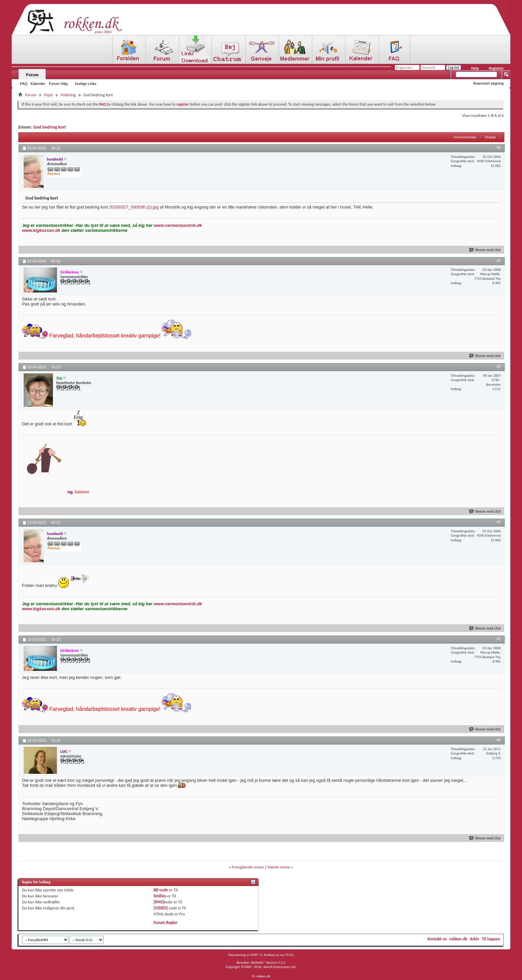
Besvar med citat (485, 250)
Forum (32, 75)
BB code (161, 890)
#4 (499, 522)
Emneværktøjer (466, 137)
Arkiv (474, 939)
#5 (499, 639)
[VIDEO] (161, 908)
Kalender (38, 84)
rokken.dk (458, 939)
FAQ (24, 84)
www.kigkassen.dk (41, 230)
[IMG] (159, 902)
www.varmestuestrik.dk (178, 225)
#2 (499, 260)
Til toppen (491, 939)
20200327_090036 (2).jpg (134, 207)
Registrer (496, 68)
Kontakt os (437, 939)
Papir (48, 95)
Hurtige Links (86, 84)
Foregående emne (248, 867)
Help (475, 68)
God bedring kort (50, 127)
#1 (499, 148)
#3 (499, 366)
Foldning (68, 95)
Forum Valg (58, 84)
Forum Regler (165, 923)
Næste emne (279, 867)
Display (490, 137)
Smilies (160, 896)
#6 (499, 740)
